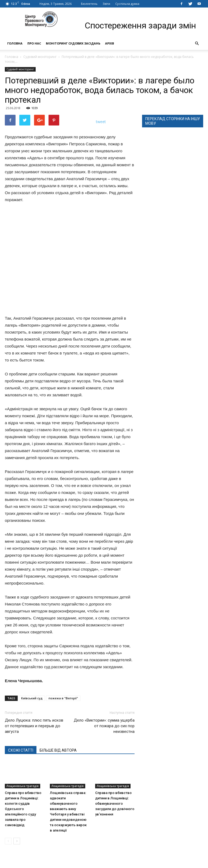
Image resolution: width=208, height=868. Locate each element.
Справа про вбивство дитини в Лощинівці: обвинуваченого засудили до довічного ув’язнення (115, 804)
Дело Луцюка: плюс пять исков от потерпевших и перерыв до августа (34, 726)
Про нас (34, 43)
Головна (15, 43)
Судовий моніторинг (40, 57)
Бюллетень (89, 4)
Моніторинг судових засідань (73, 43)
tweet (101, 122)
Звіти (106, 4)
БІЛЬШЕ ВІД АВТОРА (58, 750)
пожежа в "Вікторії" (63, 698)
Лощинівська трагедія (23, 786)
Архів (109, 43)
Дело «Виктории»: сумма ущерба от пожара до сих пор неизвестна (104, 726)
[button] (197, 43)
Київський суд (32, 698)
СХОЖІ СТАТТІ (21, 750)
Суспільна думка (127, 4)
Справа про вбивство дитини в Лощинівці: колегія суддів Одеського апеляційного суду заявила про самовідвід (23, 809)
